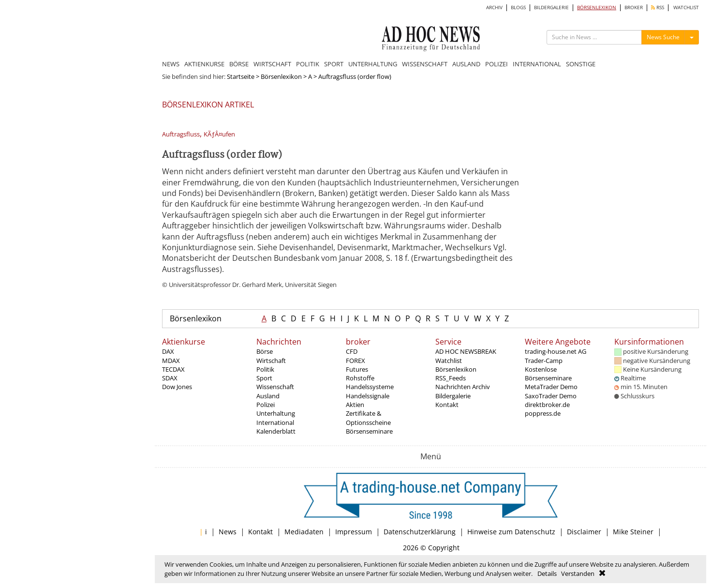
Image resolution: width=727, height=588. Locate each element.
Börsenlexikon (281, 76)
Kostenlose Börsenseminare (548, 374)
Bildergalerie (453, 396)
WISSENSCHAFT (425, 64)
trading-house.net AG (556, 351)
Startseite (241, 76)
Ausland (268, 396)
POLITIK (308, 64)
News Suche (663, 37)
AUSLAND (466, 64)
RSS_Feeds (451, 378)
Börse (265, 351)
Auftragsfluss (181, 134)
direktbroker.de (547, 405)
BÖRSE (239, 64)
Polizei (266, 405)
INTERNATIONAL (537, 64)
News (228, 532)
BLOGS (518, 8)
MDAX (171, 361)
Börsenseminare (369, 431)
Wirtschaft (271, 361)
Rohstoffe (360, 378)
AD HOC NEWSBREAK (466, 351)
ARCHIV (494, 8)
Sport (264, 378)
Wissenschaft (275, 387)
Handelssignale (368, 396)
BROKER (634, 8)
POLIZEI (497, 64)
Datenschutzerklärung (420, 532)
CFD (352, 351)
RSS (658, 8)
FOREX (356, 361)
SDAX (170, 378)
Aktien (355, 405)
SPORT (334, 64)
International (275, 422)
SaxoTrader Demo (551, 396)
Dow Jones (177, 387)
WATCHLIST (686, 8)
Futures (357, 369)
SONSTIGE (581, 64)
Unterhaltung (276, 413)
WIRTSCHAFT (272, 64)
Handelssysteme (370, 387)
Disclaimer (584, 532)
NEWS (171, 64)
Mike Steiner (633, 532)
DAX (168, 351)
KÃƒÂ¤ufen (219, 134)
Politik (265, 369)
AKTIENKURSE (204, 64)
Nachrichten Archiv (463, 387)
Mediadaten (304, 532)
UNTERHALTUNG (373, 64)
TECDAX (173, 369)
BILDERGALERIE (551, 8)
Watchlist (449, 361)
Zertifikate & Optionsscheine (368, 418)
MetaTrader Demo (551, 387)
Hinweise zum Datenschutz (511, 532)
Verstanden (578, 573)
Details (547, 573)
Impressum (354, 532)
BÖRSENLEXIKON (597, 8)
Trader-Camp (544, 361)
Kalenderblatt (276, 431)
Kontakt (447, 405)
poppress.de (543, 413)
